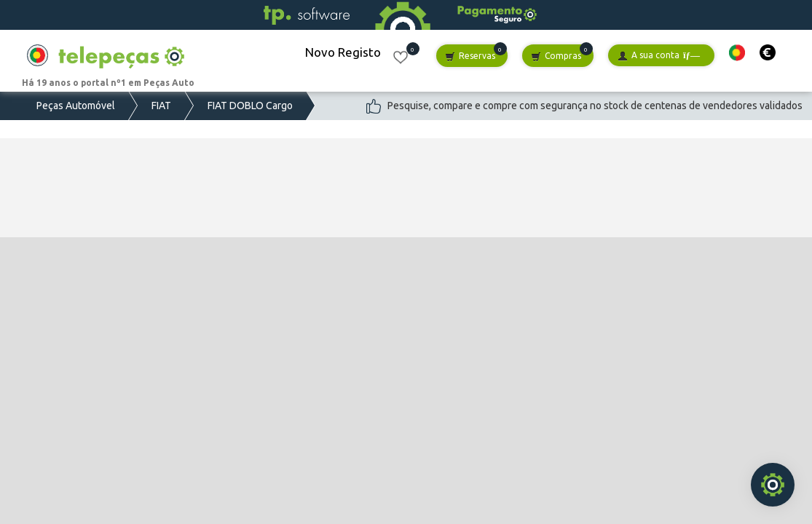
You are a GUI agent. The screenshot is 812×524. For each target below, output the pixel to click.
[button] (737, 53)
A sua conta (659, 56)
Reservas (470, 56)
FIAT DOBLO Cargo (250, 106)
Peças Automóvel (76, 106)
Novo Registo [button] (343, 52)
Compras (556, 56)
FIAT (161, 106)
